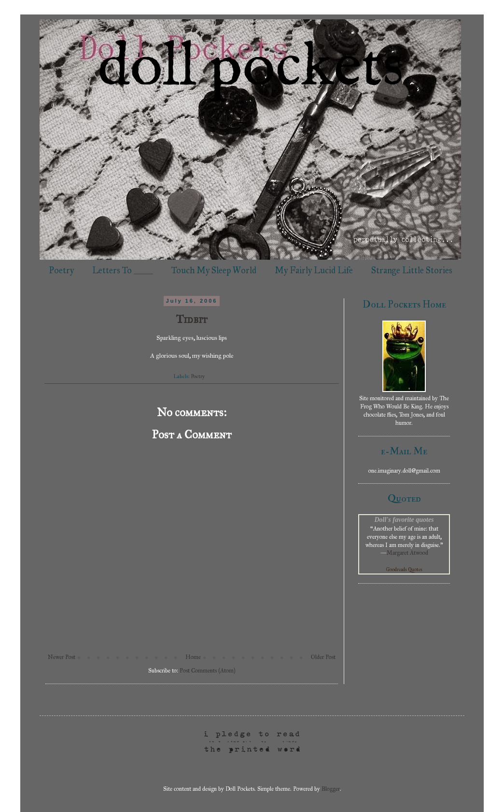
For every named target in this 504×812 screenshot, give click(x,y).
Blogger (331, 789)
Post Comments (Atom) (207, 671)
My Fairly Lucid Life (314, 270)
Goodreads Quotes (404, 570)
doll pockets (251, 68)
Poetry (61, 270)
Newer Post (62, 657)
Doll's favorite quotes (404, 519)
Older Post (323, 657)
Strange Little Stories (412, 270)
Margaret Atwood (407, 553)
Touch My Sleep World (214, 270)
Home (193, 657)
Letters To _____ (123, 270)
